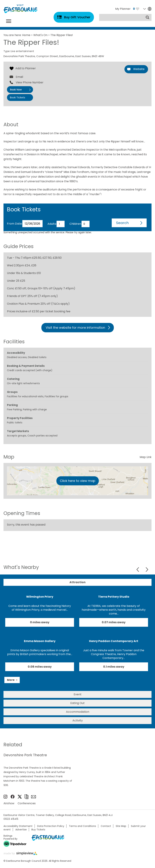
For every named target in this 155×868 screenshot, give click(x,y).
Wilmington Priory (40, 597)
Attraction (77, 582)
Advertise (21, 830)
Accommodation (78, 712)
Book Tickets (18, 97)
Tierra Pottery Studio (114, 597)
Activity (78, 720)
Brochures (26, 797)
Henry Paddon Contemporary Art (114, 641)
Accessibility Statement (18, 826)
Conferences (27, 803)
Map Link (146, 457)
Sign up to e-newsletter (34, 797)
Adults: (52, 224)
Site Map (121, 826)
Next (147, 570)
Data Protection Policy (51, 826)
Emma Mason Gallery (40, 641)
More (11, 680)
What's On (40, 35)
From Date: (15, 224)
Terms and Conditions (82, 826)
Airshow (9, 803)
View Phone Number (30, 83)
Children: (75, 224)
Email (19, 77)
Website (139, 69)
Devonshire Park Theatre (25, 755)
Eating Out (77, 703)
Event (78, 694)
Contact (106, 826)
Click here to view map (78, 481)
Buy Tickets (38, 830)
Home (26, 35)
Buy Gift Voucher (77, 17)
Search (122, 223)
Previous (138, 570)
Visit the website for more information (75, 328)
